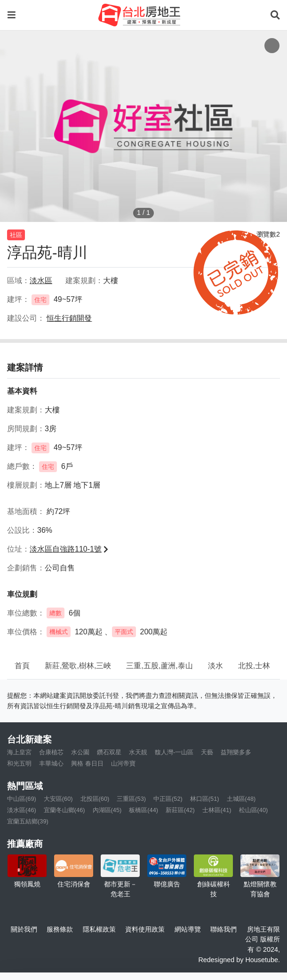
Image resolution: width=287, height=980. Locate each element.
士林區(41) (217, 810)
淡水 (215, 666)
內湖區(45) (107, 810)
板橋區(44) (143, 810)
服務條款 (60, 929)
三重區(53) (131, 799)
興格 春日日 (87, 763)
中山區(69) (22, 799)
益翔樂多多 (236, 752)
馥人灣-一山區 (174, 752)
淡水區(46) (22, 810)
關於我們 (24, 929)
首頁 (22, 666)
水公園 (80, 752)
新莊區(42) (180, 810)
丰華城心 (51, 763)
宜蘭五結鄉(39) (28, 821)
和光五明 (19, 763)
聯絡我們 (223, 929)
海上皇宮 (19, 752)
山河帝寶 (123, 763)
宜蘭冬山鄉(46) (64, 810)
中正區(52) (168, 799)
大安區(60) (58, 799)
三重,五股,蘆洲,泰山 (159, 666)
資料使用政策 (145, 929)
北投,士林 (254, 666)
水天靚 (138, 752)
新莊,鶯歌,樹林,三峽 (78, 666)
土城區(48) (241, 799)
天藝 (207, 752)
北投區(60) (95, 799)
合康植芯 (51, 752)
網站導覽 (188, 929)
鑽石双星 (109, 752)
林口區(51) (205, 799)
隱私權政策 (99, 929)
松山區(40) (254, 810)
